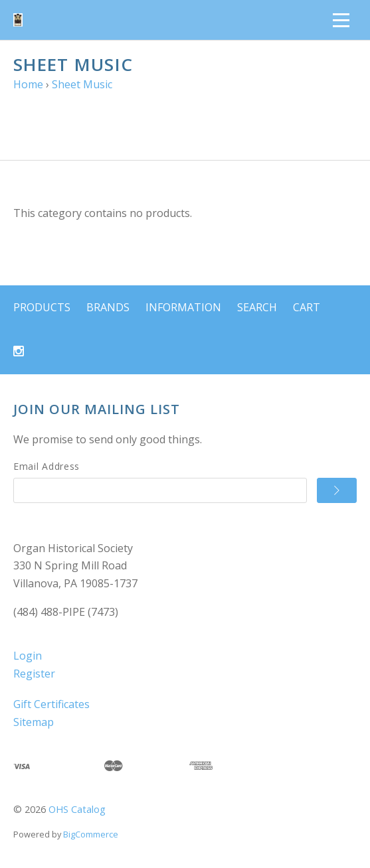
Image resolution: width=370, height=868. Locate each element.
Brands (108, 307)
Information (183, 307)
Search (257, 307)
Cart (307, 307)
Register (34, 674)
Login (28, 656)
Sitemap (34, 722)
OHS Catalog (77, 809)
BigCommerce (91, 834)
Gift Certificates (51, 704)
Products (42, 307)
